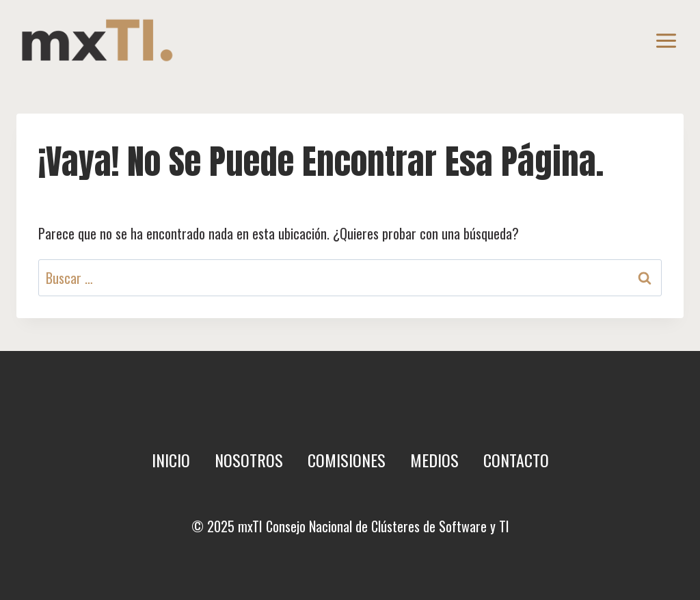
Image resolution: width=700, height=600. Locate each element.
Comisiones (347, 460)
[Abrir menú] (666, 40)
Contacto (516, 460)
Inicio (171, 460)
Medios (434, 460)
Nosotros (249, 460)
